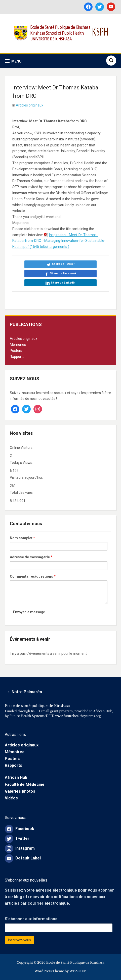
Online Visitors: (22, 448)
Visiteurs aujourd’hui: (27, 477)
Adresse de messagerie (31, 557)
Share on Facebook (63, 273)
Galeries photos (20, 791)
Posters (16, 351)
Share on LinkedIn (63, 283)
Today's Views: (22, 463)
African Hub (16, 777)
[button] (13, 61)
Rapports (17, 357)
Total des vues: (22, 493)
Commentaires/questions (33, 576)
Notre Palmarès (27, 692)
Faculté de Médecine (25, 784)
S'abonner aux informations (31, 919)
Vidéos (11, 798)
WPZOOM (78, 971)
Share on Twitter (63, 264)
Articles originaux (24, 339)
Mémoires (18, 345)
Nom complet (22, 538)
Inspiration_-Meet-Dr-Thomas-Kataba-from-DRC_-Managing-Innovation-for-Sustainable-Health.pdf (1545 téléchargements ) (59, 241)
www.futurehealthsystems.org (78, 716)
